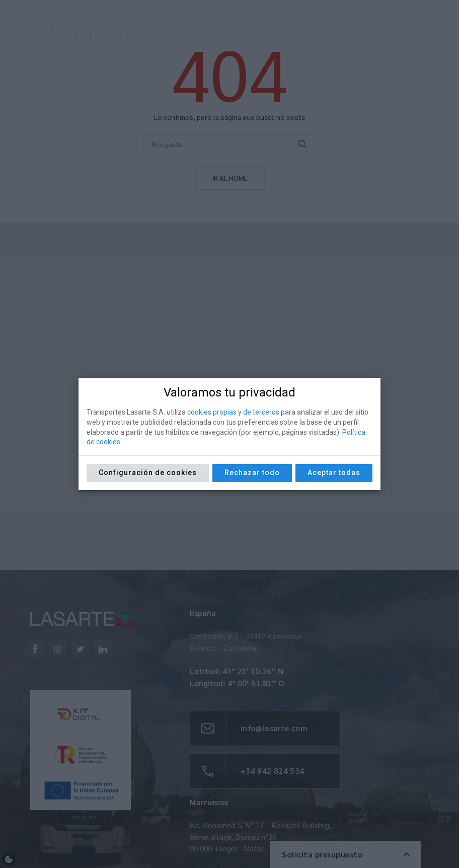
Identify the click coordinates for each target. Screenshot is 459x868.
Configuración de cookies (148, 473)
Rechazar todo (252, 473)
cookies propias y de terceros (233, 412)
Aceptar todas (334, 473)
